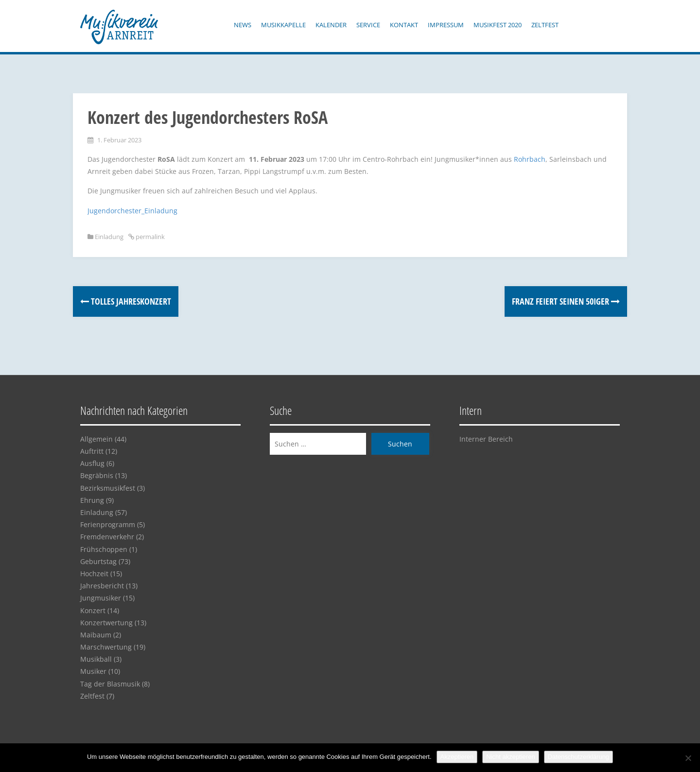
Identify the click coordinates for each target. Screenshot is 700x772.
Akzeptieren (457, 757)
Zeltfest (545, 25)
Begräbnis (97, 475)
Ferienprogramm (108, 524)
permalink (149, 237)
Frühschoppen (104, 549)
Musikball (96, 659)
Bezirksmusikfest (108, 488)
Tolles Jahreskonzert (126, 301)
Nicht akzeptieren (510, 757)
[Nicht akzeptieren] (688, 758)
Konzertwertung (106, 623)
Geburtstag (98, 561)
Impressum (446, 25)
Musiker (93, 671)
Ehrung (92, 500)
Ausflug (92, 463)
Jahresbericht (102, 586)
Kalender (331, 25)
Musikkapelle (283, 25)
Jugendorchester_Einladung (132, 211)
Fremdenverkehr (107, 537)
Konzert (93, 610)
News (243, 25)
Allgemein (96, 439)
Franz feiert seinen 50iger (566, 301)
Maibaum (96, 635)
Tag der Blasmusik (110, 684)
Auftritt (92, 451)
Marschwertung (106, 647)
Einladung (109, 237)
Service (368, 25)
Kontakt (404, 25)
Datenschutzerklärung (578, 757)
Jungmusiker (101, 598)
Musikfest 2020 (498, 25)
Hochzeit (94, 574)
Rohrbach (530, 159)
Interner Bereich (486, 439)
